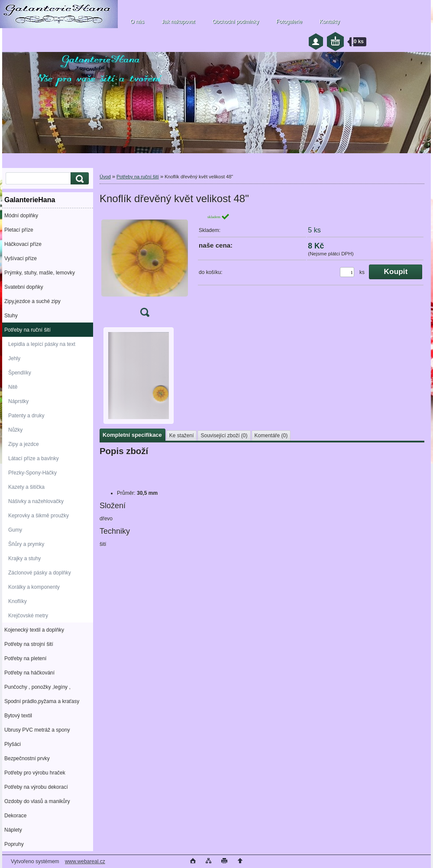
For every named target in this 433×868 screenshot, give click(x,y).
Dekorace (15, 816)
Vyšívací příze (21, 258)
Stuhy (11, 316)
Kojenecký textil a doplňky (34, 630)
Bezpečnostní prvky (27, 758)
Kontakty (330, 22)
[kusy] (347, 272)
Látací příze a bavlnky (34, 458)
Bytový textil (18, 716)
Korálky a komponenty (34, 587)
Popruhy (14, 844)
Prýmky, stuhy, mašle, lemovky (40, 273)
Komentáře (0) (271, 436)
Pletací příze (19, 230)
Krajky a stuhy (24, 558)
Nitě (13, 387)
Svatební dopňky (24, 287)
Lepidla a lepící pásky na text (42, 344)
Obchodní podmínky (235, 22)
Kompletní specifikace (132, 435)
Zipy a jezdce (24, 444)
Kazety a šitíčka (26, 487)
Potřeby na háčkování (29, 673)
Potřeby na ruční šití (27, 330)
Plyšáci (13, 744)
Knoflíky (18, 601)
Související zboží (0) (224, 436)
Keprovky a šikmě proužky (39, 516)
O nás (137, 22)
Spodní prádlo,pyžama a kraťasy (42, 701)
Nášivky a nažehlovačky (36, 501)
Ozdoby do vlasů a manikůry (37, 801)
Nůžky (15, 430)
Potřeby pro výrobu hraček (35, 773)
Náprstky (18, 401)
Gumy (15, 530)
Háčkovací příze (23, 244)
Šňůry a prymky (26, 544)
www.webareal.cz (85, 862)
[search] (78, 179)
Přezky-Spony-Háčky (32, 473)
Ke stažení (182, 436)
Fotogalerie (289, 22)
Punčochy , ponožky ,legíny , (37, 687)
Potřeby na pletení (25, 658)
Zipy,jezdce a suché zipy (32, 301)
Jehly (14, 358)
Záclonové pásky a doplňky (40, 573)
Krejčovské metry (28, 616)
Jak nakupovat (178, 22)
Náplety (13, 830)
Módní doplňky (21, 216)
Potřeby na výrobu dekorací (36, 787)
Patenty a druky (26, 416)
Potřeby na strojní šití (29, 644)
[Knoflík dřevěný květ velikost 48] (145, 268)
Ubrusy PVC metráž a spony (37, 730)
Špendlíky (20, 373)
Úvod (105, 177)
